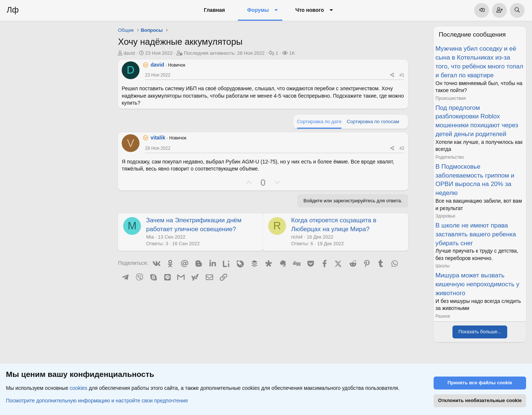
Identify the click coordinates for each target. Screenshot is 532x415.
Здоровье (445, 216)
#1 (402, 75)
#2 (402, 148)
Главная (214, 10)
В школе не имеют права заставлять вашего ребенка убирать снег (476, 234)
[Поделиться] (392, 75)
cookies (79, 388)
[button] (276, 10)
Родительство (450, 157)
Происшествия (451, 98)
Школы (442, 266)
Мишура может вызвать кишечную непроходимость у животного (477, 284)
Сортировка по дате (319, 122)
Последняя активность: (224, 53)
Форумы (258, 10)
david (129, 53)
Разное (443, 316)
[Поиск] (517, 10)
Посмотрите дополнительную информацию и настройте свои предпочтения (97, 401)
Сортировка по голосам (373, 122)
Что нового (309, 10)
